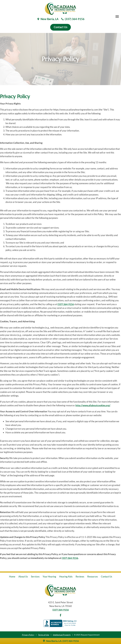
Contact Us (106, 577)
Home (12, 577)
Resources (93, 577)
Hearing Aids (66, 577)
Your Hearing (49, 577)
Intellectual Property (62, 635)
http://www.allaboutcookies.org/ (93, 405)
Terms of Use (44, 635)
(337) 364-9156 (66, 304)
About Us (23, 577)
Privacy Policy (28, 635)
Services (35, 577)
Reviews (80, 577)
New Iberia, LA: (52, 641)
